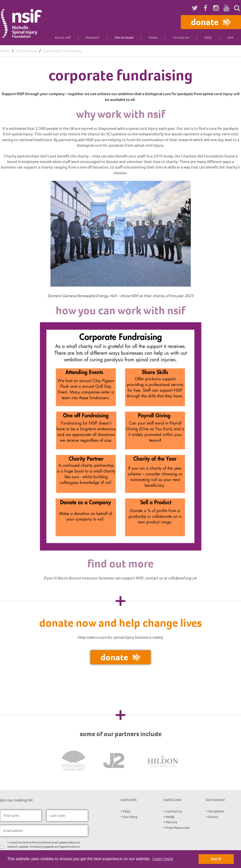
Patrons (171, 822)
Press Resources (178, 828)
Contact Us (181, 38)
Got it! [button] (216, 859)
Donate (211, 22)
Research (93, 38)
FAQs (208, 38)
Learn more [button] (163, 859)
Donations (216, 811)
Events (213, 817)
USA (230, 38)
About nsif (63, 38)
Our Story (130, 817)
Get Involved (124, 38)
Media (153, 38)
